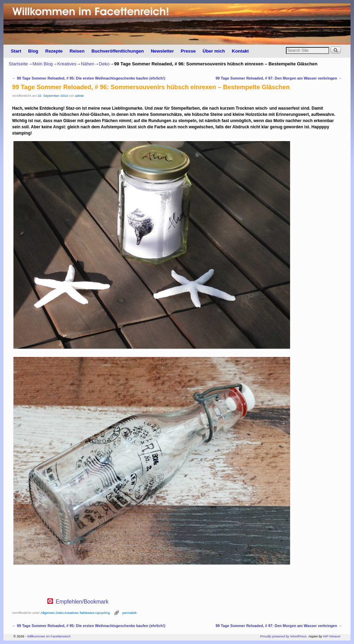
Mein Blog (43, 64)
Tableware (87, 613)
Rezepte (54, 51)
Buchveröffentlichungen (118, 51)
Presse (188, 51)
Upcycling (103, 613)
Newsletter (162, 51)
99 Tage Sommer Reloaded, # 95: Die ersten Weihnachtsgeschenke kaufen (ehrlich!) (89, 78)
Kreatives (67, 64)
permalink (130, 613)
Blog (33, 51)
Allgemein (48, 613)
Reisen (77, 51)
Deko (104, 64)
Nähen (88, 64)
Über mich (214, 51)
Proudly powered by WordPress (283, 636)
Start (16, 51)
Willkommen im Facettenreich (49, 636)
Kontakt (240, 51)
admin (80, 96)
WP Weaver (332, 636)
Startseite (18, 64)
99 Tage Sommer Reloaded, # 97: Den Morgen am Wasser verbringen (279, 78)
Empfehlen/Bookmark (82, 602)
